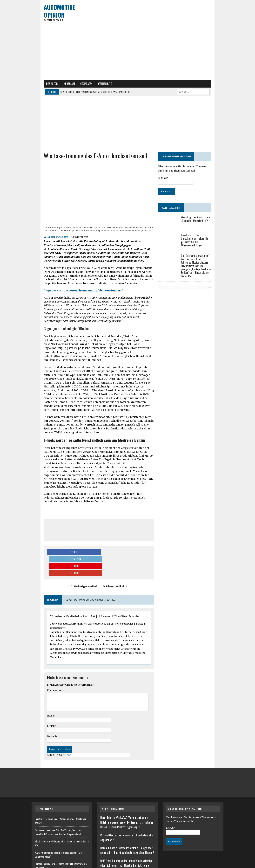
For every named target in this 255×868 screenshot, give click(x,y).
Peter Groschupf (47, 257)
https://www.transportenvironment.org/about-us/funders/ (71, 306)
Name (38, 679)
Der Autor (40, 94)
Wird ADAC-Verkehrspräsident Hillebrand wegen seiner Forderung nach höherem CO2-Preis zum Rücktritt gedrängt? (127, 786)
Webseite (40, 699)
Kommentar (42, 654)
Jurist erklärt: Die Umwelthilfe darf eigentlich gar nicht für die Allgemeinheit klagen (203, 249)
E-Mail (39, 689)
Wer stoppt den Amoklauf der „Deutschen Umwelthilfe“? (200, 229)
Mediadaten (74, 94)
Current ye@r (44, 718)
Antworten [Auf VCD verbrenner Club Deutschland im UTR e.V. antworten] (122, 588)
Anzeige (215, 292)
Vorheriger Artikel (80, 558)
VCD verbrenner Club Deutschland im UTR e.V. (61, 588)
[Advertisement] (127, 135)
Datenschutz (92, 94)
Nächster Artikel (111, 558)
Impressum (57, 94)
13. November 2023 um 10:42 (100, 588)
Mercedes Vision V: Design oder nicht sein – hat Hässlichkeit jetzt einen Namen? (126, 829)
